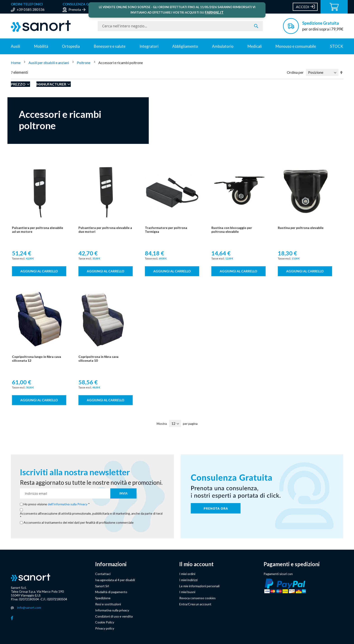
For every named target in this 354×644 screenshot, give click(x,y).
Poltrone (84, 63)
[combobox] (180, 26)
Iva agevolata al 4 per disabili (115, 580)
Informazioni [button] (111, 564)
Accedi (303, 7)
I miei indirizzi (188, 580)
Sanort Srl (102, 586)
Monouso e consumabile (296, 46)
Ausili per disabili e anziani (49, 63)
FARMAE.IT (214, 12)
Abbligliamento (185, 46)
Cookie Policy (105, 622)
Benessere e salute (110, 46)
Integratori (149, 46)
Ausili (15, 46)
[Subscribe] (123, 493)
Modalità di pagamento (111, 592)
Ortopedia (71, 46)
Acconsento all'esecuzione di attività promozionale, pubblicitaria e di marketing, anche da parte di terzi (91, 513)
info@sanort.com (29, 607)
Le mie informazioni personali (199, 586)
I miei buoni (187, 592)
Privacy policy (105, 628)
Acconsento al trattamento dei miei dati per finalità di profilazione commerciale (79, 523)
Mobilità (41, 46)
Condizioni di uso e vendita (114, 616)
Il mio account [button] (196, 564)
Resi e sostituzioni (108, 604)
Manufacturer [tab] (51, 84)
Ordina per (295, 72)
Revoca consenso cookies (197, 598)
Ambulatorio (223, 46)
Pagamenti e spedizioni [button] (292, 564)
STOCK (337, 46)
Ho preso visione (56, 504)
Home (16, 63)
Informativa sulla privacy (112, 610)
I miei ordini (187, 574)
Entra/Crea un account (195, 604)
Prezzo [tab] (18, 84)
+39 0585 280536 (31, 10)
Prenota (75, 10)
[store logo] (52, 26)
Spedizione (103, 598)
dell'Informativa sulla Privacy (68, 504)
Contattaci (103, 574)
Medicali (255, 46)
